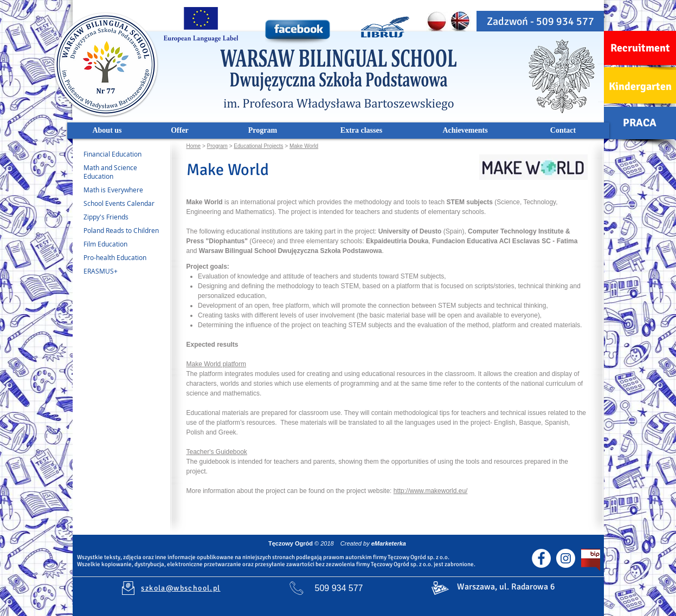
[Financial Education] (123, 154)
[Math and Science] (121, 168)
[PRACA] (640, 123)
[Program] (263, 131)
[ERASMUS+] (125, 271)
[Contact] (563, 131)
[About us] (107, 131)
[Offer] (180, 131)
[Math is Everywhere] (117, 190)
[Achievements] (465, 131)
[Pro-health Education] (125, 258)
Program (217, 146)
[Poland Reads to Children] (125, 231)
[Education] (121, 177)
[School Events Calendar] (125, 204)
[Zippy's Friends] (125, 217)
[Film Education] (125, 244)
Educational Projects (258, 146)
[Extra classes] (362, 131)
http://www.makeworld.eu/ (431, 491)
